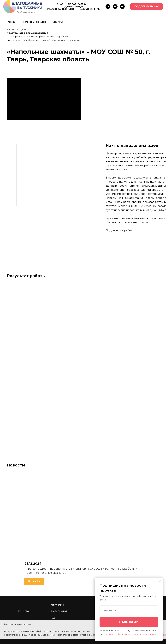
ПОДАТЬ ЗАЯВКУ (77, 4)
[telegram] (122, 6)
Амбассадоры (60, 611)
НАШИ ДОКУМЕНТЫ (89, 9)
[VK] (108, 6)
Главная (11, 22)
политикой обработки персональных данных (130, 634)
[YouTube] (115, 6)
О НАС (60, 4)
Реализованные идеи (34, 22)
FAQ (53, 618)
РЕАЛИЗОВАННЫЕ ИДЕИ (61, 9)
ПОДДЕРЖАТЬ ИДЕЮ (73, 7)
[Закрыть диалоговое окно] (160, 581)
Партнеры (57, 605)
